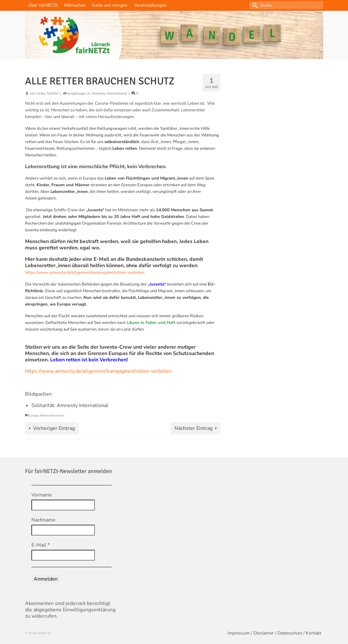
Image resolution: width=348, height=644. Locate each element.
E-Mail (41, 545)
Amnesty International (109, 93)
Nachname (43, 520)
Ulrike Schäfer (47, 93)
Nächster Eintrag (194, 428)
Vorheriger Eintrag (54, 428)
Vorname (42, 495)
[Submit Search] (254, 5)
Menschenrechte (52, 416)
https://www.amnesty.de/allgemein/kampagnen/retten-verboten (85, 273)
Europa (33, 416)
